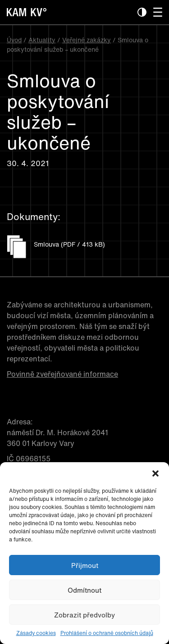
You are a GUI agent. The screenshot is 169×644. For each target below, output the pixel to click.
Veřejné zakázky (87, 40)
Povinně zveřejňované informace (62, 374)
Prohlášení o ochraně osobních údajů (107, 633)
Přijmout (85, 565)
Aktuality (42, 40)
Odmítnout (84, 590)
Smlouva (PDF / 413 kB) (69, 244)
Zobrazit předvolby (84, 615)
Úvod (14, 40)
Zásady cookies (36, 633)
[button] (155, 473)
